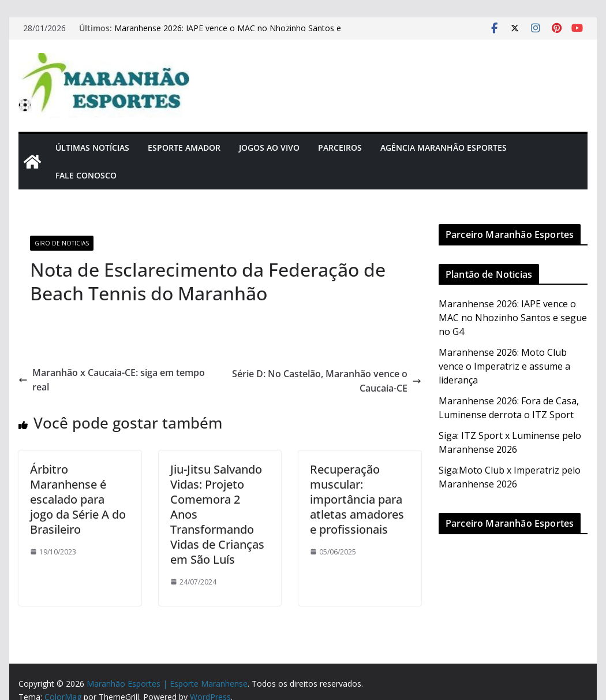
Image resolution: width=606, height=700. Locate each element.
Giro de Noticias (62, 243)
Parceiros (340, 148)
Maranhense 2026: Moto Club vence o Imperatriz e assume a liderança (504, 366)
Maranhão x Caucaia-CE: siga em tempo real (112, 380)
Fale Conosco (86, 175)
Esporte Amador (184, 148)
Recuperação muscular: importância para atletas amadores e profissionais (357, 499)
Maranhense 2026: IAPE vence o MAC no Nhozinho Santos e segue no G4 (513, 318)
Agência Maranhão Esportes (444, 148)
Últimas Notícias (92, 148)
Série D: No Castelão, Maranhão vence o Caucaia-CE (327, 381)
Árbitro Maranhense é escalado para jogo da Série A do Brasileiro (78, 499)
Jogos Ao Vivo (269, 148)
